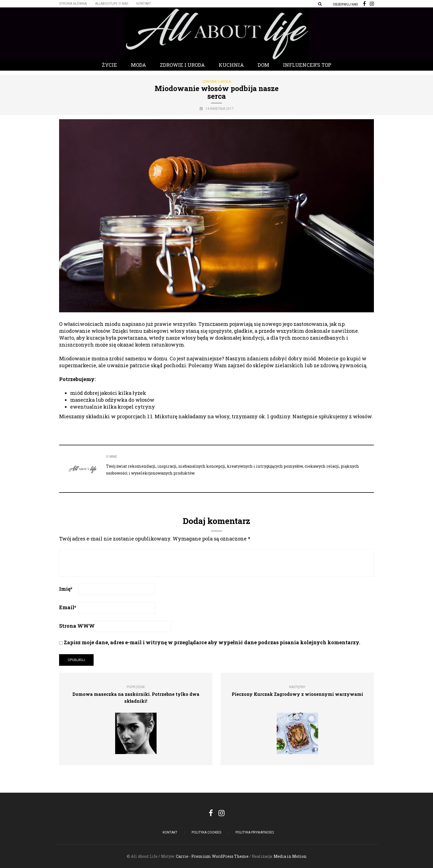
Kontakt (144, 4)
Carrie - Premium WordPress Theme (212, 856)
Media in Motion (290, 856)
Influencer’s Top (307, 65)
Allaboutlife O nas (112, 4)
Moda (138, 65)
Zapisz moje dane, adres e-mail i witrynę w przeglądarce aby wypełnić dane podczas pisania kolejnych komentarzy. (212, 642)
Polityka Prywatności (255, 832)
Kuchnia (231, 65)
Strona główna (73, 4)
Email (68, 607)
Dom (263, 65)
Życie (109, 65)
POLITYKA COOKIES (206, 832)
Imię (66, 589)
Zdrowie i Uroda (182, 65)
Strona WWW (77, 626)
